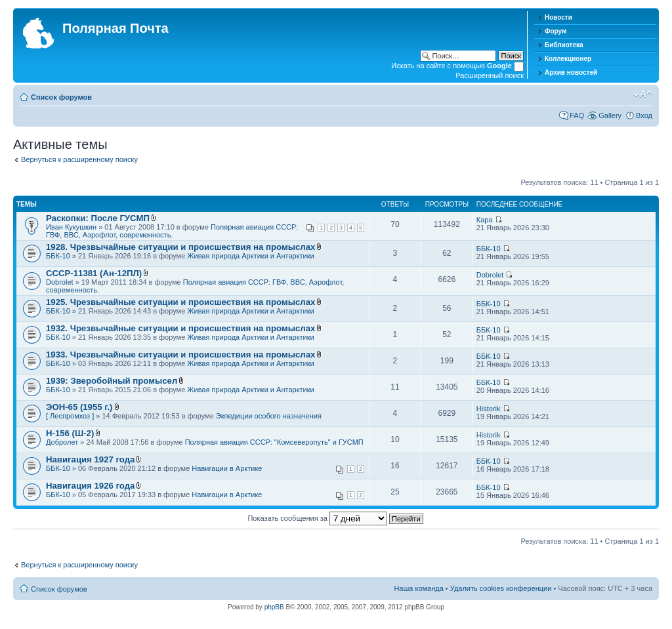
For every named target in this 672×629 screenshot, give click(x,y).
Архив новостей (571, 72)
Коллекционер (568, 59)
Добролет (62, 442)
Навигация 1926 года (90, 486)
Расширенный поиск (490, 75)
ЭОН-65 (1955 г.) (79, 407)
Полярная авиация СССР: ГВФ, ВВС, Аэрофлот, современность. (172, 231)
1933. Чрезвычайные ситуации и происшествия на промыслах (180, 355)
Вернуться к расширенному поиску (79, 159)
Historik (489, 409)
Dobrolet (60, 282)
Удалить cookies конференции (501, 588)
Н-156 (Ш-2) (70, 433)
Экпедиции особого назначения (269, 416)
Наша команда (418, 588)
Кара (485, 220)
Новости (558, 17)
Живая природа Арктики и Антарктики (250, 256)
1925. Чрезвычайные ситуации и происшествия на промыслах (180, 302)
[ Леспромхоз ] (70, 416)
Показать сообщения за (335, 518)
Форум (556, 31)
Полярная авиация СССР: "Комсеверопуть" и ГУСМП (274, 442)
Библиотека (564, 45)
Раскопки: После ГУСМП (98, 218)
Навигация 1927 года (90, 459)
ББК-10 (58, 256)
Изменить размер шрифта (643, 94)
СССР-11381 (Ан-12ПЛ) (94, 273)
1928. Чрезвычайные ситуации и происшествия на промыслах (180, 247)
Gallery (610, 115)
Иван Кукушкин (71, 227)
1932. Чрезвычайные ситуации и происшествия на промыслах (180, 328)
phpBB (274, 607)
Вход (644, 115)
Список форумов (61, 97)
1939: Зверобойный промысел (112, 381)
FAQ (577, 115)
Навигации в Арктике (227, 468)
